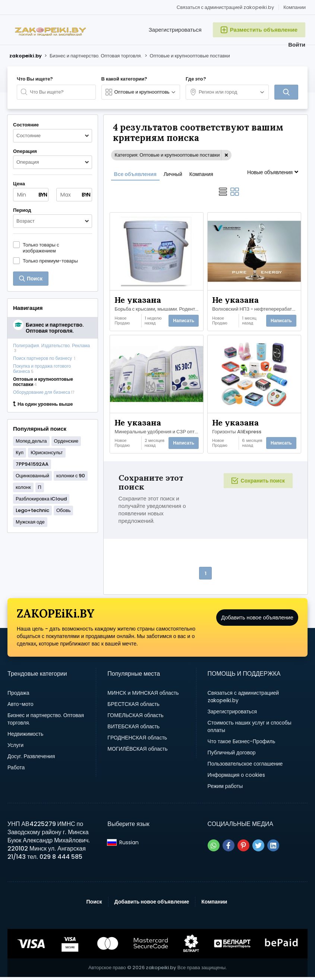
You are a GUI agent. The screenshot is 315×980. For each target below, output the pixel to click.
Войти (297, 45)
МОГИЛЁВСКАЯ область (137, 752)
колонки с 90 (71, 476)
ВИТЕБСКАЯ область (133, 729)
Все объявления (135, 174)
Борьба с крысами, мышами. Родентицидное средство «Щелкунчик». (159, 308)
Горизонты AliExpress (237, 432)
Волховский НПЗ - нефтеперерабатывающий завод (256, 308)
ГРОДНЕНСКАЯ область (137, 741)
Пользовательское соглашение (245, 767)
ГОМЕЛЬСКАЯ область (135, 718)
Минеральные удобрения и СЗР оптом (159, 432)
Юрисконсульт (47, 453)
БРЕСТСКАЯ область (133, 707)
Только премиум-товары (50, 261)
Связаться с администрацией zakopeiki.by (225, 7)
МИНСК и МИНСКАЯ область (143, 696)
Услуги (15, 748)
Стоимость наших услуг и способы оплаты (250, 729)
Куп (20, 453)
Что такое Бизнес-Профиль (242, 744)
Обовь (63, 510)
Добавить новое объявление (257, 626)
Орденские (66, 441)
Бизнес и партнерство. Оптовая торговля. (46, 722)
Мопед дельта (31, 441)
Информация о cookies (237, 778)
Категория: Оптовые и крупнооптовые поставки (167, 155)
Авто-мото (21, 707)
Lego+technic (32, 510)
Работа (16, 770)
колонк (23, 487)
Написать (183, 321)
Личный (173, 174)
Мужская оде (30, 522)
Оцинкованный (32, 476)
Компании (294, 7)
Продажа (18, 696)
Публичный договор (232, 756)
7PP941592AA (32, 464)
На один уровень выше (43, 404)
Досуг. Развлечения (31, 759)
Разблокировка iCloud (41, 499)
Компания (201, 174)
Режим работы (225, 789)
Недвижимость (25, 737)
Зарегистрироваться (175, 30)
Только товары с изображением (41, 248)
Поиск (94, 905)
